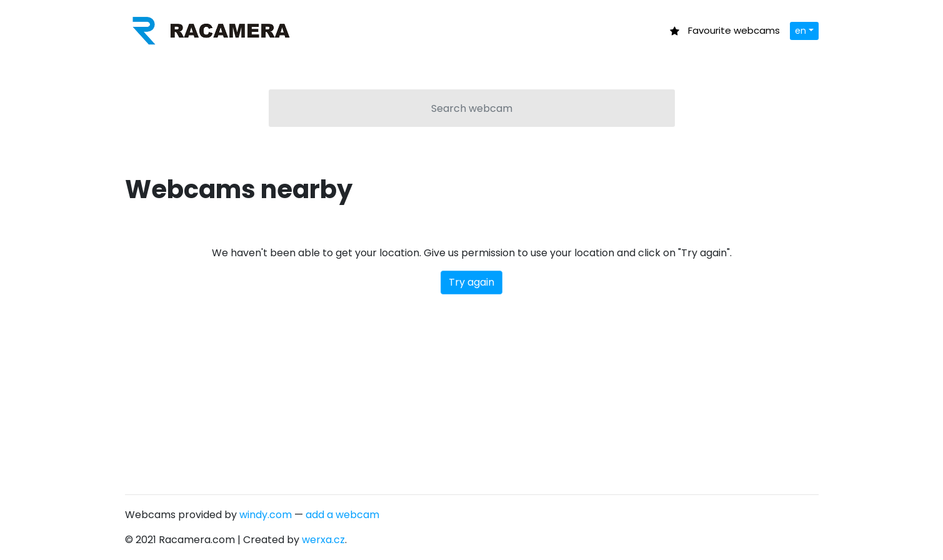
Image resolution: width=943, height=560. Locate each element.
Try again (471, 282)
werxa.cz (323, 540)
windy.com (266, 515)
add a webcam (342, 515)
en (801, 31)
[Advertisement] (472, 388)
